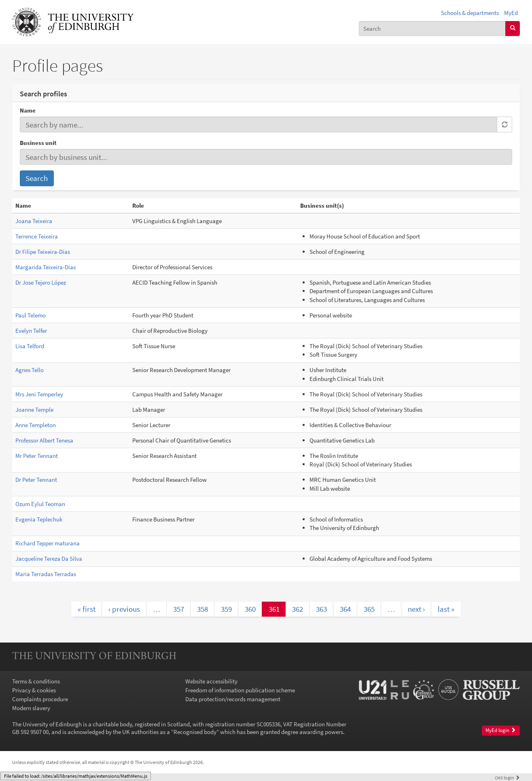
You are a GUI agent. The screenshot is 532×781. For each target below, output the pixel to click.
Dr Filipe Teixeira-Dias (43, 252)
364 (345, 609)
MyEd (511, 13)
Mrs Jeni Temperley (39, 394)
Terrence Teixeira (37, 236)
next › (416, 609)
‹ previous (124, 609)
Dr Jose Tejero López (41, 282)
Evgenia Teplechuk (39, 519)
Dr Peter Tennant (36, 480)
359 (226, 609)
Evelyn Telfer (31, 331)
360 (250, 609)
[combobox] (432, 29)
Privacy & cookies (34, 690)
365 (369, 609)
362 (298, 609)
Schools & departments (470, 13)
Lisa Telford (30, 346)
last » (446, 609)
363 (321, 609)
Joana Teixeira (34, 221)
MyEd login (501, 730)
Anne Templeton (36, 425)
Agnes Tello (30, 370)
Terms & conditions (36, 681)
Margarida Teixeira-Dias (46, 267)
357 (179, 609)
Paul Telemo (31, 315)
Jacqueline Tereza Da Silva (49, 559)
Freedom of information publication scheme (240, 690)
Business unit (38, 143)
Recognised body (195, 732)
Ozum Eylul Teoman (40, 504)
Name (28, 110)
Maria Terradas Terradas (46, 574)
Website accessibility (211, 681)
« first (87, 609)
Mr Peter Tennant (37, 456)
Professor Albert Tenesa (44, 440)
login (507, 778)
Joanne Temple (34, 410)
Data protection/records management (233, 699)
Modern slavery (31, 708)
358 (202, 609)
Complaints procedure (40, 699)
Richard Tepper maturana (48, 543)
